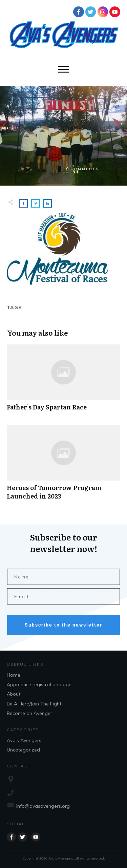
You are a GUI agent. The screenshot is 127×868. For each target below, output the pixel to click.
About (14, 694)
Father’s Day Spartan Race (63, 381)
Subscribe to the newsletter (63, 625)
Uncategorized (23, 750)
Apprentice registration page (39, 684)
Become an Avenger (29, 713)
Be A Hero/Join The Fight (34, 704)
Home (14, 675)
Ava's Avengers (24, 740)
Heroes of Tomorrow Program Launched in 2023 (63, 466)
